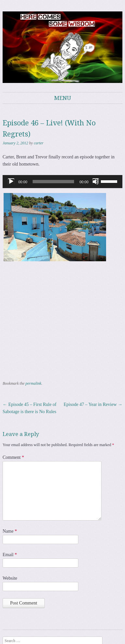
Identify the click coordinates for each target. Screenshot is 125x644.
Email (10, 555)
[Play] (11, 182)
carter (39, 143)
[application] (63, 182)
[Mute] (96, 182)
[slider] (54, 182)
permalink (33, 383)
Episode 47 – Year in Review (93, 404)
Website (10, 578)
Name (10, 531)
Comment (13, 457)
